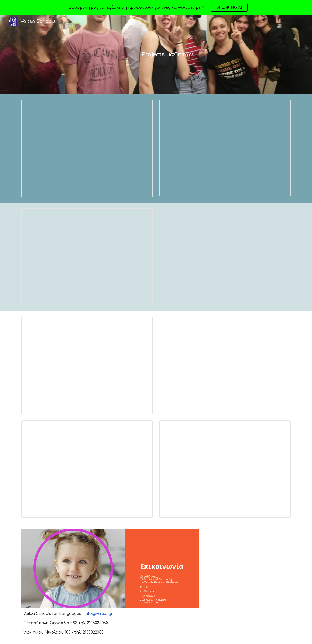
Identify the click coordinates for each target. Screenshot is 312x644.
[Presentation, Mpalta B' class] (87, 365)
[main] (167, 55)
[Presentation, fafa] (87, 469)
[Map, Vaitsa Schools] (248, 568)
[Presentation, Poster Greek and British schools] (87, 149)
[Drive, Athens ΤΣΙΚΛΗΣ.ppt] (225, 365)
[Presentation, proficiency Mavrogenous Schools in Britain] (225, 469)
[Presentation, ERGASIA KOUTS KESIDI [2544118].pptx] (225, 148)
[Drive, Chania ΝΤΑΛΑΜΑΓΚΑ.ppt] (225, 257)
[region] (156, 7)
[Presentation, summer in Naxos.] (87, 257)
